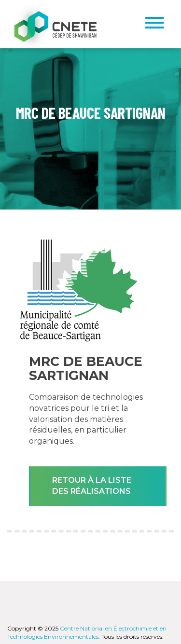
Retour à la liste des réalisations (92, 486)
